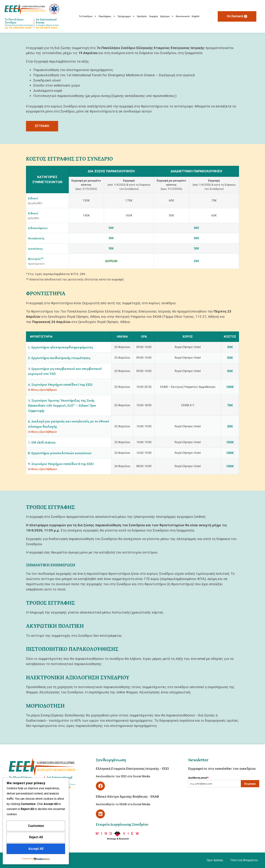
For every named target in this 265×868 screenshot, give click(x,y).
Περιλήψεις (107, 16)
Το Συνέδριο (88, 16)
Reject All (36, 837)
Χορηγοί (154, 16)
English (196, 16)
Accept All (36, 849)
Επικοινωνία (183, 16)
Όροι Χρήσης (215, 860)
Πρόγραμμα (126, 16)
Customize (36, 826)
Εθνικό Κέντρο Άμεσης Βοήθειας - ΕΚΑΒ (127, 797)
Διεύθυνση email (198, 778)
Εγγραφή (250, 784)
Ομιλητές (142, 16)
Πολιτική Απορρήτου (244, 860)
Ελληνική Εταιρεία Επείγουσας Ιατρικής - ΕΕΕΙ (132, 769)
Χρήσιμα (167, 16)
